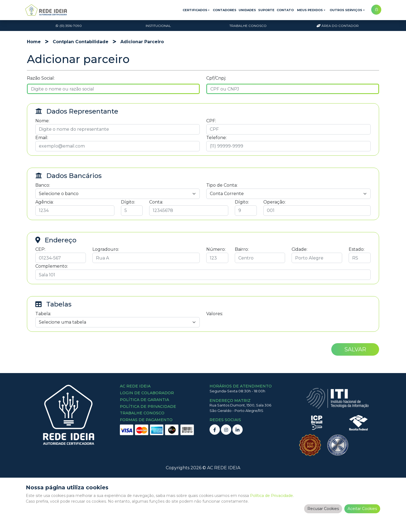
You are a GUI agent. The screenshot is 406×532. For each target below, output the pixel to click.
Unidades (247, 10)
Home (34, 42)
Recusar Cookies (323, 509)
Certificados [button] (195, 10)
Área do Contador (338, 26)
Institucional (158, 26)
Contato (285, 10)
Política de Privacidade (271, 496)
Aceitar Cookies (362, 509)
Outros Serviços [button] (346, 10)
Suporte (266, 10)
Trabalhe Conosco (248, 26)
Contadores (225, 10)
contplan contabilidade (81, 42)
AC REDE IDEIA (224, 468)
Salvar (355, 349)
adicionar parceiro (142, 42)
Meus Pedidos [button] (310, 10)
